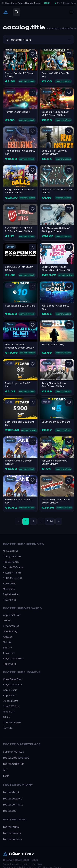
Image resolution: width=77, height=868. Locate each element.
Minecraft (9, 712)
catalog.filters (38, 40)
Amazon (8, 637)
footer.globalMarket (16, 758)
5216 (50, 521)
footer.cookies (12, 839)
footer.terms (11, 827)
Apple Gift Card (12, 615)
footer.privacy (12, 833)
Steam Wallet (11, 626)
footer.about (11, 792)
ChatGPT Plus (11, 706)
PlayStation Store (14, 658)
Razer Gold (9, 664)
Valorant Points (12, 573)
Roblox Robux (11, 562)
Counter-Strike (12, 722)
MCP (6, 776)
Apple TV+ (9, 695)
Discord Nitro (11, 701)
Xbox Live (9, 653)
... (41, 521)
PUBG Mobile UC (12, 578)
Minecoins (9, 589)
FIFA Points (10, 600)
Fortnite (8, 728)
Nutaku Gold (10, 551)
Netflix (7, 642)
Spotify (7, 648)
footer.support (12, 798)
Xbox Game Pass (13, 679)
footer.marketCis (14, 764)
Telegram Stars (12, 556)
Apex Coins (10, 583)
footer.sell (10, 811)
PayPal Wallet (11, 594)
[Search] (17, 12)
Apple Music (10, 690)
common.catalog (14, 752)
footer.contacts (13, 804)
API (5, 770)
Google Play (10, 631)
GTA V (7, 717)
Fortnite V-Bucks (13, 567)
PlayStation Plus (13, 684)
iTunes (7, 620)
